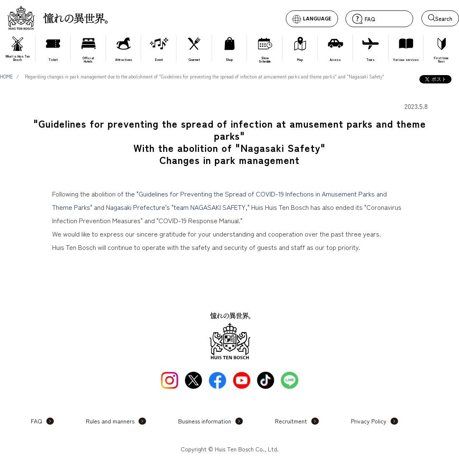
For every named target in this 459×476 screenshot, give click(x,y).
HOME (6, 76)
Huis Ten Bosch (58, 18)
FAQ (37, 421)
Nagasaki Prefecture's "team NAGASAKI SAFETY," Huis (185, 207)
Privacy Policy (369, 421)
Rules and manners (110, 421)
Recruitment (291, 421)
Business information (205, 421)
